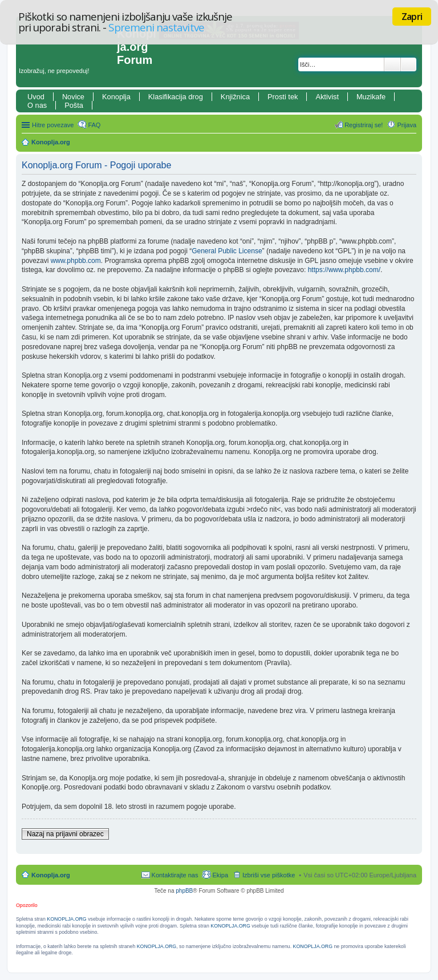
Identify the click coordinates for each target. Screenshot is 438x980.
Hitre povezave (53, 125)
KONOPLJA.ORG (66, 919)
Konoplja (116, 97)
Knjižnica (235, 97)
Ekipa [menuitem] (220, 875)
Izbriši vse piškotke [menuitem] (269, 875)
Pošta (74, 105)
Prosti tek (283, 97)
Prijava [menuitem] (407, 125)
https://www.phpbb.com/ (344, 270)
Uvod (36, 97)
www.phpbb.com (76, 261)
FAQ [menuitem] (94, 125)
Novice (73, 97)
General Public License (227, 251)
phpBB (184, 891)
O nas (37, 105)
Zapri (412, 17)
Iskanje (392, 64)
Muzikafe (371, 97)
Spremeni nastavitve (156, 27)
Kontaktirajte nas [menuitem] (175, 875)
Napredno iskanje (409, 64)
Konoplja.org (51, 142)
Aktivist (327, 97)
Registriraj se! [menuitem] (364, 125)
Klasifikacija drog (176, 97)
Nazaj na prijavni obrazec (65, 834)
